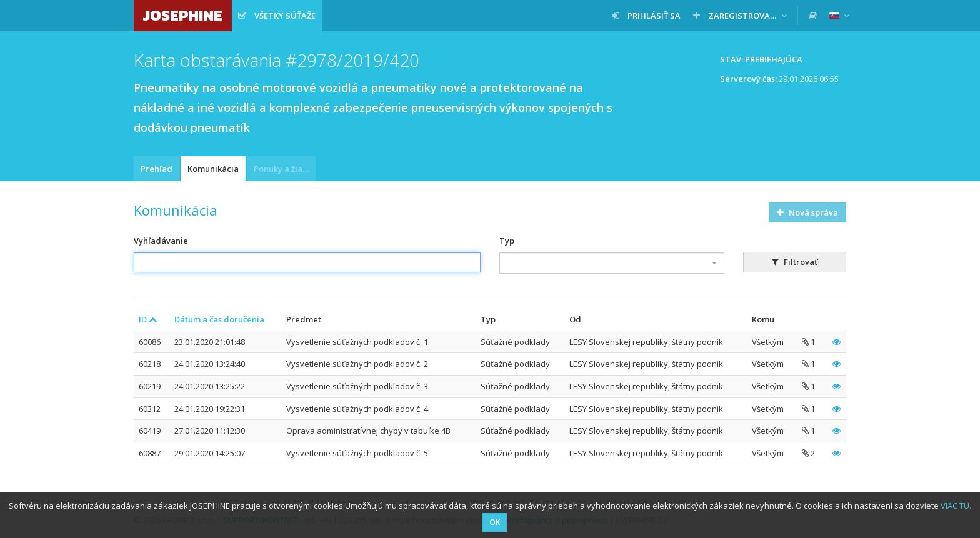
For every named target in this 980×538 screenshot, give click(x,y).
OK (495, 522)
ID (148, 319)
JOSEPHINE (183, 15)
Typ (507, 241)
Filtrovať (795, 262)
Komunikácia (213, 169)
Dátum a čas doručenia (219, 319)
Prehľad (157, 169)
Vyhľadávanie (161, 241)
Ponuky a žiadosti (285, 169)
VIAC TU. (956, 506)
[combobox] (612, 263)
